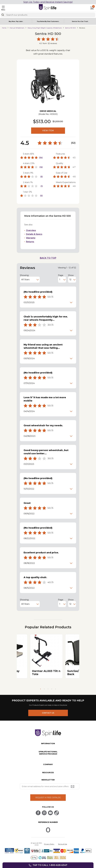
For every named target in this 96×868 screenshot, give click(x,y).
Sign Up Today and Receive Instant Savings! (48, 2)
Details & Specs (34, 234)
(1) (42, 186)
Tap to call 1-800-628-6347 (50, 865)
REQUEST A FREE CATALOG (48, 798)
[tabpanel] (46, 656)
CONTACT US (48, 713)
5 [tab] (55, 689)
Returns (30, 242)
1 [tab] (40, 689)
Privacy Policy (49, 844)
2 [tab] (44, 689)
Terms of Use (62, 844)
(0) (41, 196)
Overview (31, 230)
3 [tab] (48, 689)
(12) (41, 167)
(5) (41, 177)
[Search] (3, 15)
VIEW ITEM (48, 131)
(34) (41, 158)
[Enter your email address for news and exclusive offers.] (50, 786)
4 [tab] (52, 689)
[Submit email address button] (73, 787)
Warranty (31, 238)
